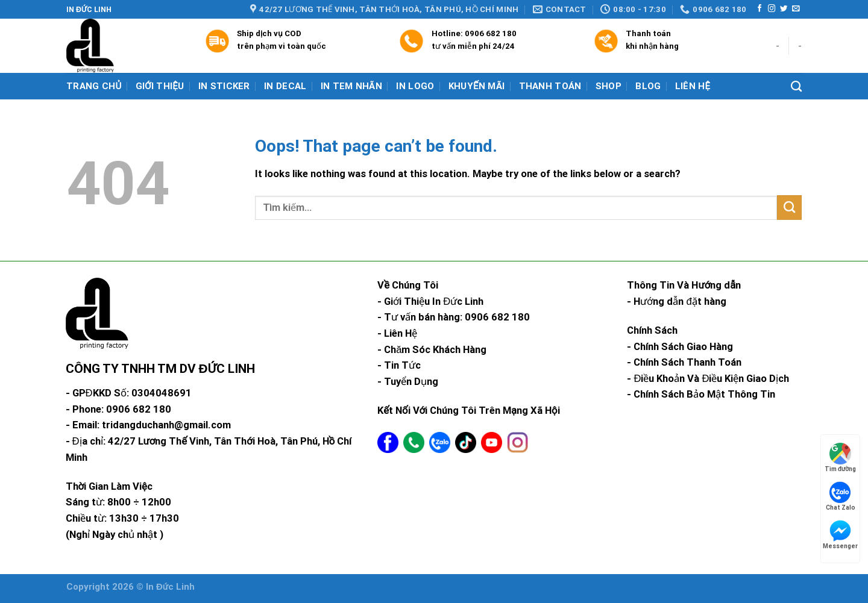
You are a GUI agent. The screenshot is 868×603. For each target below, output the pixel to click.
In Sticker (224, 86)
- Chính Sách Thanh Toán (684, 362)
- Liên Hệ (397, 333)
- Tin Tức (399, 365)
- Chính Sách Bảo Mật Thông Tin (701, 394)
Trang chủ (94, 86)
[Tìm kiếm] (796, 87)
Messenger (840, 535)
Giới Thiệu (160, 86)
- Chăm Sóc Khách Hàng (432, 350)
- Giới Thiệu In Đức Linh (430, 301)
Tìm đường (840, 458)
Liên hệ (693, 86)
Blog (648, 86)
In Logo (415, 86)
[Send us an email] (796, 9)
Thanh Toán (550, 86)
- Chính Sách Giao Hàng (680, 347)
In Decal (285, 86)
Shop (609, 86)
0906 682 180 (491, 33)
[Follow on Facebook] (759, 9)
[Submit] (789, 208)
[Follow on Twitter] (784, 9)
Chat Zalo (841, 496)
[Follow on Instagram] (772, 9)
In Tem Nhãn (351, 86)
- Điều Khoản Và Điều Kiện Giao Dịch (708, 379)
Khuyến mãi (477, 86)
